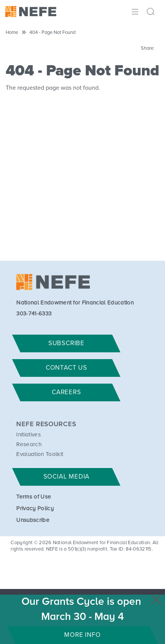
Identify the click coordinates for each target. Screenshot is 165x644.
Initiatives (29, 435)
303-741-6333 (34, 314)
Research (29, 444)
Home (12, 33)
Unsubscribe (33, 520)
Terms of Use (34, 497)
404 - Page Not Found (52, 33)
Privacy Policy (35, 509)
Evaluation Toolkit (40, 454)
